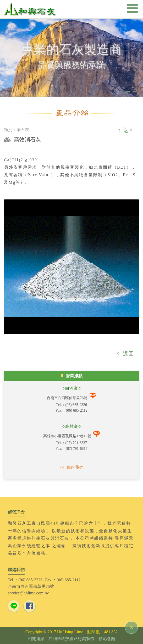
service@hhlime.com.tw (28, 593)
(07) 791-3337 (76, 443)
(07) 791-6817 (77, 448)
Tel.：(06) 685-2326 (25, 580)
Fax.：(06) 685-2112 (63, 580)
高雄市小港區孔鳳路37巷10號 (68, 436)
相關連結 (36, 639)
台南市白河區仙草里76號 (68, 398)
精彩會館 (107, 639)
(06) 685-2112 (76, 410)
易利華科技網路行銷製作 (71, 639)
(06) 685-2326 (76, 405)
